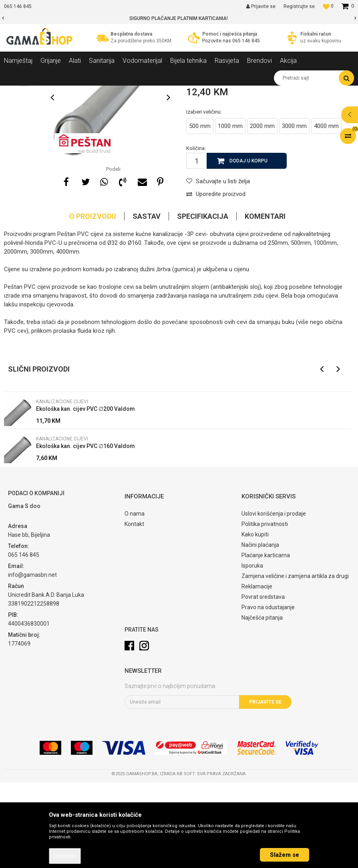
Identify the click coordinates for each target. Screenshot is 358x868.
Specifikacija (203, 302)
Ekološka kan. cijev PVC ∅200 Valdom (85, 494)
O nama (135, 599)
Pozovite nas (217, 41)
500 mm (200, 212)
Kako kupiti (255, 620)
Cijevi (111, 92)
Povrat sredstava (263, 682)
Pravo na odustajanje (268, 693)
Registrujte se (299, 6)
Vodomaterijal (81, 92)
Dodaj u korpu (248, 246)
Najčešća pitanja (262, 703)
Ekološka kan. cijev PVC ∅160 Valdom (85, 532)
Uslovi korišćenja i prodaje (274, 599)
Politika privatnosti (265, 610)
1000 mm (230, 212)
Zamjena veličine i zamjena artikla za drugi (295, 662)
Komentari (265, 302)
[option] (179, 18)
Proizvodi (47, 92)
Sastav (147, 302)
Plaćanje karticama (266, 641)
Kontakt (134, 610)
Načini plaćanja (260, 630)
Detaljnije (65, 856)
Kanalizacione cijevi (147, 92)
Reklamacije (257, 672)
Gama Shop (17, 92)
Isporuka (252, 651)
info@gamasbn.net (32, 660)
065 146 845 (246, 41)
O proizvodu (93, 302)
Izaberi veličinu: (204, 197)
